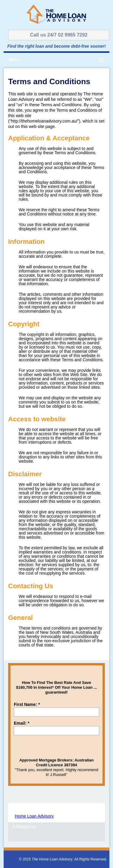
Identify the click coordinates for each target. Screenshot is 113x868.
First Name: (27, 705)
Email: (22, 723)
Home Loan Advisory (34, 816)
